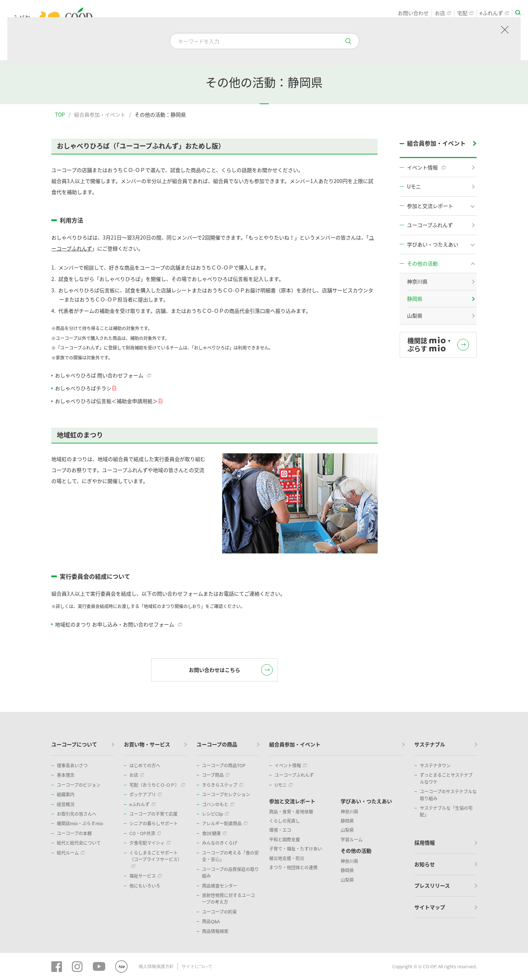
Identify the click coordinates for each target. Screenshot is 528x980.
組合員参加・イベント (100, 114)
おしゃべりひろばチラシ (85, 388)
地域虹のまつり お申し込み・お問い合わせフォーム (118, 624)
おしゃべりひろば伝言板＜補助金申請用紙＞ (108, 401)
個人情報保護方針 (156, 966)
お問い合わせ (413, 13)
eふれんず (494, 13)
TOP (60, 114)
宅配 (465, 13)
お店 (443, 13)
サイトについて (197, 966)
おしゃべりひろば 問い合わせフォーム (103, 375)
